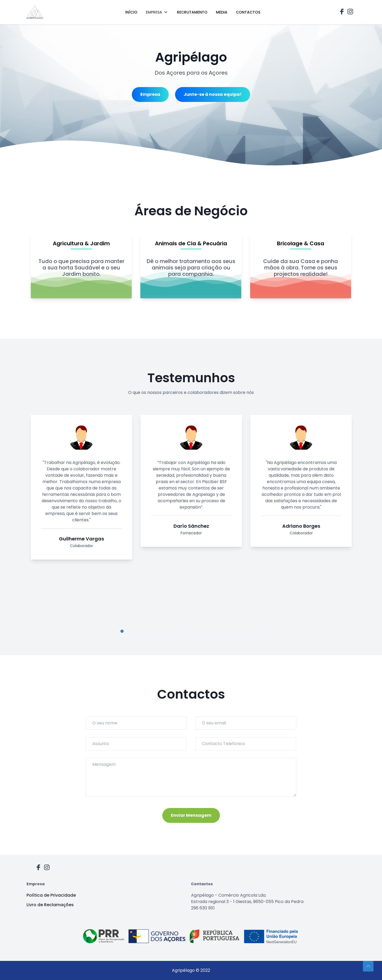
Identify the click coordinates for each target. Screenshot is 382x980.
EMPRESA (157, 12)
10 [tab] (170, 631)
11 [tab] (175, 631)
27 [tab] (260, 631)
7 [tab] (154, 631)
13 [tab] (186, 631)
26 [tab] (255, 631)
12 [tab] (180, 631)
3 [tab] (133, 631)
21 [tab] (228, 631)
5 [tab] (143, 631)
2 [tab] (127, 631)
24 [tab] (244, 631)
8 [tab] (159, 631)
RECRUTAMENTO (192, 12)
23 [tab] (239, 631)
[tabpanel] (81, 489)
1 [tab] (122, 631)
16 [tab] (202, 631)
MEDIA (222, 12)
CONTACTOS (248, 12)
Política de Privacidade (51, 895)
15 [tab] (196, 631)
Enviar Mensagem (191, 815)
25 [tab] (249, 631)
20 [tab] (223, 631)
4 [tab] (138, 631)
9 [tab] (164, 631)
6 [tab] (149, 631)
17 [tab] (207, 631)
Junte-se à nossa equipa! (213, 94)
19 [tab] (218, 631)
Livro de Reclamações (50, 905)
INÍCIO (131, 12)
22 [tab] (233, 631)
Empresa (150, 94)
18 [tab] (212, 631)
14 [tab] (191, 631)
